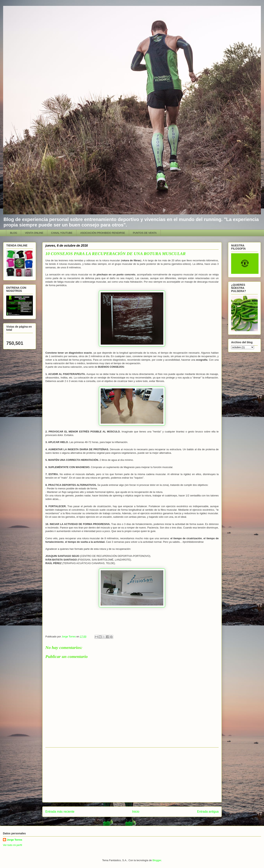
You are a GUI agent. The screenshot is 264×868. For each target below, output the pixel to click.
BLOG (14, 233)
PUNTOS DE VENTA (145, 233)
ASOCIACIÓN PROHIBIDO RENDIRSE (103, 233)
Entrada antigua (208, 812)
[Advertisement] (132, 775)
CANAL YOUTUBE (62, 233)
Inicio (136, 812)
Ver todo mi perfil (13, 845)
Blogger (157, 860)
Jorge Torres (15, 840)
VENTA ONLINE (34, 233)
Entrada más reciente (60, 812)
